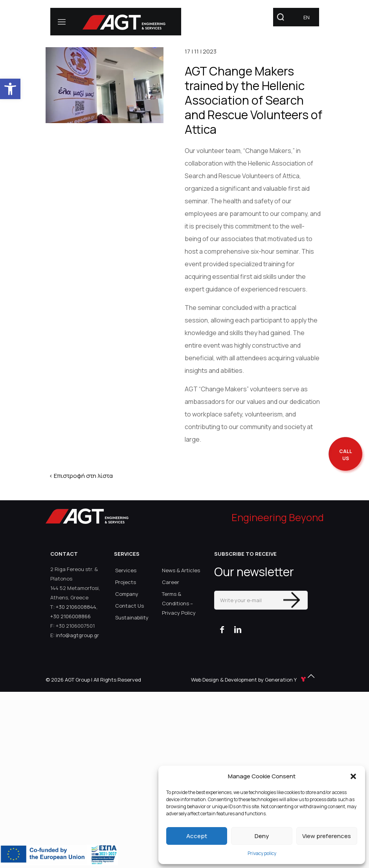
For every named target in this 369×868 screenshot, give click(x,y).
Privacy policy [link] (262, 853)
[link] (10, 89)
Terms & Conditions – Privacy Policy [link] (179, 603)
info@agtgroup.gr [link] (77, 635)
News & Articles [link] (181, 570)
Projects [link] (126, 582)
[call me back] (345, 455)
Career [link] (171, 582)
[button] (353, 776)
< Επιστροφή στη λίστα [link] (81, 476)
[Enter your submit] (292, 600)
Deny (262, 836)
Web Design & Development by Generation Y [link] (249, 680)
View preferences (327, 836)
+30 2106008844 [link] (76, 607)
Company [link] (127, 594)
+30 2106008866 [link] (71, 616)
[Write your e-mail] (261, 600)
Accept (197, 836)
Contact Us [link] (129, 606)
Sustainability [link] (132, 617)
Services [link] (126, 570)
